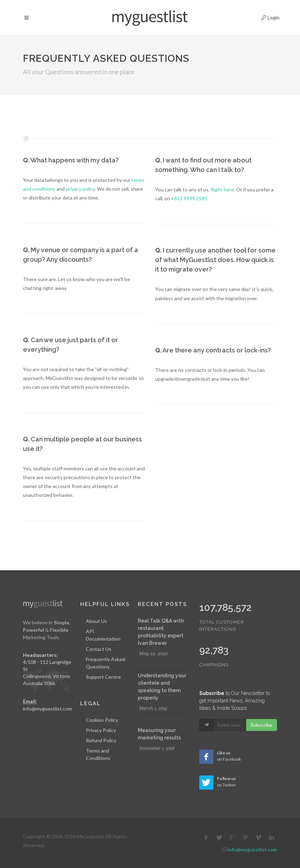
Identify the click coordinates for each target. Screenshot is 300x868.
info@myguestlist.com (48, 709)
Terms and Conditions (98, 754)
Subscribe (261, 725)
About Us (96, 621)
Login (264, 17)
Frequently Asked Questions (105, 663)
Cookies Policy (102, 720)
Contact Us (99, 649)
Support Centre (103, 677)
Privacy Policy (101, 730)
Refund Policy (101, 740)
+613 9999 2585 (189, 198)
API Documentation (103, 635)
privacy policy (80, 189)
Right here (222, 189)
